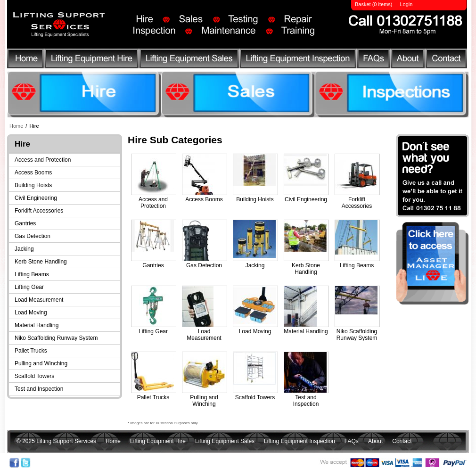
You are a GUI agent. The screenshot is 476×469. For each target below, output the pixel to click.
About (409, 60)
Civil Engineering (36, 198)
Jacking (24, 249)
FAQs (375, 60)
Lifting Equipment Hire (91, 60)
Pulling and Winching (41, 363)
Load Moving (31, 313)
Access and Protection (43, 160)
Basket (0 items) (373, 4)
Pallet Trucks (31, 351)
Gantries (25, 223)
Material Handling (37, 325)
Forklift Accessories (39, 211)
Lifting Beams (32, 274)
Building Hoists (33, 185)
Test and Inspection (39, 389)
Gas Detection (33, 236)
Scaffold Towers (34, 376)
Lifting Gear (29, 287)
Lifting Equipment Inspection (300, 60)
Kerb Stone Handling (41, 262)
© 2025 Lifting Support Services (56, 441)
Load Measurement (39, 300)
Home (25, 60)
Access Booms (33, 173)
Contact (445, 60)
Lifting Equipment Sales (190, 60)
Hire (34, 126)
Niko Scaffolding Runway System (56, 338)
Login (406, 4)
